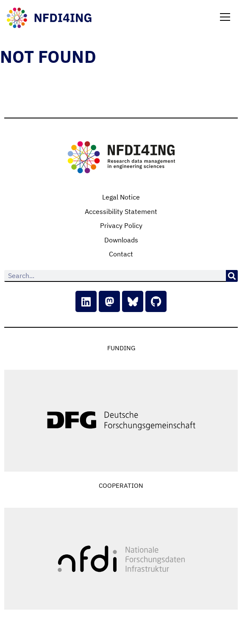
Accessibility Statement (121, 211)
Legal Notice (121, 197)
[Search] (232, 276)
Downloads (121, 240)
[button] (225, 18)
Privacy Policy (121, 225)
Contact (121, 254)
